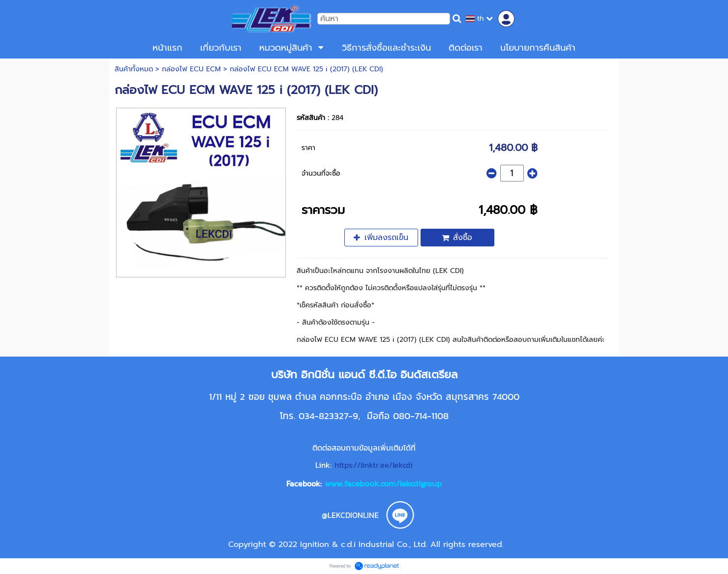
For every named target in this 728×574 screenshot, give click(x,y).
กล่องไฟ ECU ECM (191, 69)
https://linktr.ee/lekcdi (374, 465)
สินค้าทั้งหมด (134, 69)
